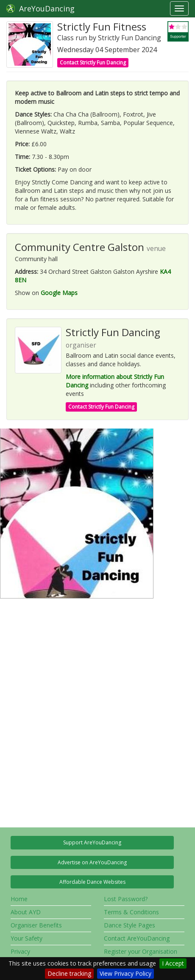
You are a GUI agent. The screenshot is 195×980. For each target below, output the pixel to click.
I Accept (173, 963)
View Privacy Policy (125, 973)
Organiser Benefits (36, 925)
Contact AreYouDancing (137, 938)
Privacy (20, 951)
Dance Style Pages (130, 925)
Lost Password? (126, 899)
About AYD (26, 912)
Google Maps (59, 293)
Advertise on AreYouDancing (92, 862)
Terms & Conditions (131, 912)
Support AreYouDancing (92, 842)
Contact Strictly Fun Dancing (93, 63)
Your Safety (26, 938)
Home (19, 899)
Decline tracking (69, 973)
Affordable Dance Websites (92, 882)
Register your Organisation (141, 951)
